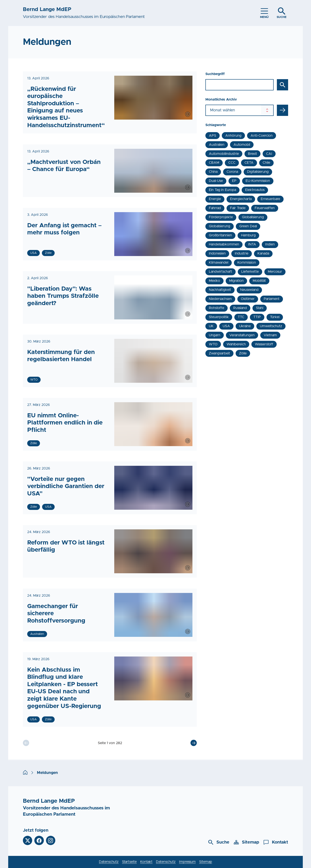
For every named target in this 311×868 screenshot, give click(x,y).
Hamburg (248, 235)
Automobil (242, 145)
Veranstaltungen (242, 335)
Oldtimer (248, 299)
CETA (249, 163)
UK (211, 326)
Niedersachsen (220, 299)
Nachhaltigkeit (220, 290)
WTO (213, 344)
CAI (269, 154)
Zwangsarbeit (219, 353)
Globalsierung (220, 226)
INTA (252, 244)
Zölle (243, 353)
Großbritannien (220, 235)
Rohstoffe (217, 308)
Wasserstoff (264, 344)
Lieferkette (250, 272)
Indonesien (217, 253)
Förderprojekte (221, 217)
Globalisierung (253, 217)
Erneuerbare (270, 199)
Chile (266, 163)
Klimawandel (219, 263)
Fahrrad (215, 208)
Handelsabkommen (224, 244)
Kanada (263, 253)
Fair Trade (238, 208)
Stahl (260, 308)
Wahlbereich (236, 344)
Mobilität (259, 281)
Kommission (247, 263)
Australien (217, 145)
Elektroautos (255, 190)
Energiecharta (241, 199)
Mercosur (275, 272)
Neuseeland (249, 290)
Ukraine (245, 326)
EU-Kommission (258, 181)
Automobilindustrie (224, 154)
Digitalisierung (258, 172)
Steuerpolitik (219, 317)
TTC (241, 317)
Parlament (272, 299)
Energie (215, 199)
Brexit (252, 154)
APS (213, 136)
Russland (240, 308)
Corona (232, 172)
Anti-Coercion (262, 136)
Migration (236, 281)
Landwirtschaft (221, 272)
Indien (270, 244)
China (213, 172)
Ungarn (215, 335)
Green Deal (248, 226)
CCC (232, 163)
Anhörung (233, 136)
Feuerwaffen (265, 208)
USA (226, 326)
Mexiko (214, 281)
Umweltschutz (271, 326)
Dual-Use (216, 181)
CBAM (214, 163)
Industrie (242, 253)
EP (234, 181)
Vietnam (270, 335)
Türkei (275, 317)
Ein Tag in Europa (222, 190)
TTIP (257, 317)
